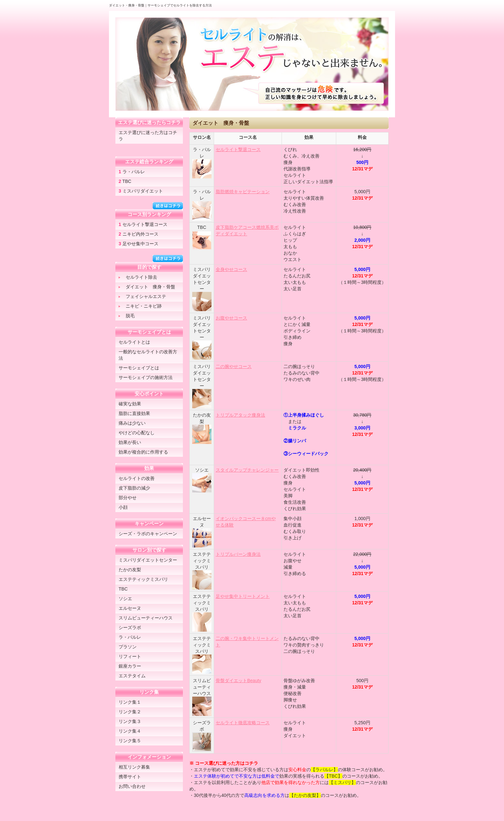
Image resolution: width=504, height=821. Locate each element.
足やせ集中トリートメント (243, 596)
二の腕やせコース (234, 366)
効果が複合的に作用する (143, 452)
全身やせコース (231, 269)
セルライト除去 (138, 277)
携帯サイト (130, 777)
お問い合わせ (132, 786)
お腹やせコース (231, 318)
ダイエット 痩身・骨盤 (147, 287)
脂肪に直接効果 (134, 413)
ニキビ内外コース (139, 234)
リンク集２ (130, 712)
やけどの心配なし (137, 433)
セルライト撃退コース (238, 149)
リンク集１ (130, 702)
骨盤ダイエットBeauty (239, 681)
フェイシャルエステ (142, 296)
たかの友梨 (130, 570)
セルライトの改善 (137, 478)
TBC (125, 181)
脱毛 (127, 316)
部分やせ (128, 498)
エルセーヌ (130, 608)
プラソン (128, 647)
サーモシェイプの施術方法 (146, 377)
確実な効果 (130, 404)
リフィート (130, 656)
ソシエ (125, 599)
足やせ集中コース (139, 244)
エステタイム (132, 676)
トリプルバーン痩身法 (238, 554)
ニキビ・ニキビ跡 (140, 306)
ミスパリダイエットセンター (148, 560)
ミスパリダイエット (141, 191)
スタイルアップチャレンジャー (247, 470)
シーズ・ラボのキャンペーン (148, 534)
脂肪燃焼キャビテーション (243, 192)
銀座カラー (130, 666)
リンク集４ (130, 731)
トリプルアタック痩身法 (240, 415)
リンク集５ (130, 741)
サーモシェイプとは (139, 368)
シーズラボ (130, 627)
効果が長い (130, 442)
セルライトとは (134, 342)
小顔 (123, 507)
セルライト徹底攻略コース (243, 723)
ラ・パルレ (132, 172)
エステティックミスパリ (143, 579)
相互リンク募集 (134, 767)
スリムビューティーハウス (146, 618)
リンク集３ (130, 721)
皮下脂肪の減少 (134, 488)
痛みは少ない (132, 423)
